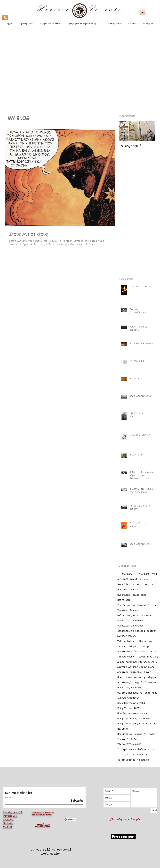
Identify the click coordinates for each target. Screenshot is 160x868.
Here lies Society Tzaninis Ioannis (138, 585)
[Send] (154, 811)
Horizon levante (128, 590)
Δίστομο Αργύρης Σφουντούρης (136, 667)
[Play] (143, 12)
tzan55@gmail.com (38, 814)
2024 (154, 574)
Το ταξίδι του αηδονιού (132, 755)
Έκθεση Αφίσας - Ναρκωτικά (135, 641)
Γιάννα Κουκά (126, 657)
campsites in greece (130, 626)
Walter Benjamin (128, 616)
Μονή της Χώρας (127, 719)
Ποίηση (153, 724)
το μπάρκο (143, 760)
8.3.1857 (123, 579)
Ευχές (147, 672)
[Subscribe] (75, 801)
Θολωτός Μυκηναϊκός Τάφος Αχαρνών (138, 693)
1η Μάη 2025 (142, 574)
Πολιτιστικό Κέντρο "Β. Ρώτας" (137, 734)
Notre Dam (124, 600)
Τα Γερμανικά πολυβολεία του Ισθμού (138, 750)
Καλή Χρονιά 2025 (128, 708)
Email (7, 798)
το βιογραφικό (126, 760)
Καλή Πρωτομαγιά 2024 (131, 703)
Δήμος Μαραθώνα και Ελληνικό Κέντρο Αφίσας (138, 662)
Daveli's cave (139, 579)
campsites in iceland (131, 631)
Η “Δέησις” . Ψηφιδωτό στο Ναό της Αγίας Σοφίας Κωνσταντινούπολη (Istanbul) (138, 683)
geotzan (152, 631)
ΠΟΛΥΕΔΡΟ (144, 719)
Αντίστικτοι (149, 652)
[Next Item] (150, 131)
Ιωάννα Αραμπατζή (128, 698)
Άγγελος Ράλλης (127, 636)
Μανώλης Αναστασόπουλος (132, 713)
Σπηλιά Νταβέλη (127, 739)
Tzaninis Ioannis (128, 610)
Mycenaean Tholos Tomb (132, 595)
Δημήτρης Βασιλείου (130, 672)
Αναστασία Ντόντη (128, 652)
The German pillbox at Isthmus (137, 605)
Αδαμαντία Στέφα (139, 647)
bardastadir (147, 616)
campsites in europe (130, 621)
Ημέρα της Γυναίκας (130, 688)
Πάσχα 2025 (140, 724)
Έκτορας (122, 647)
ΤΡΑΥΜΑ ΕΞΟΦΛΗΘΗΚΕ (129, 744)
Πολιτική (123, 729)
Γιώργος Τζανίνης (147, 657)
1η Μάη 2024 (125, 574)
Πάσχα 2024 (124, 724)
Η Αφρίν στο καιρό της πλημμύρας (138, 677)
